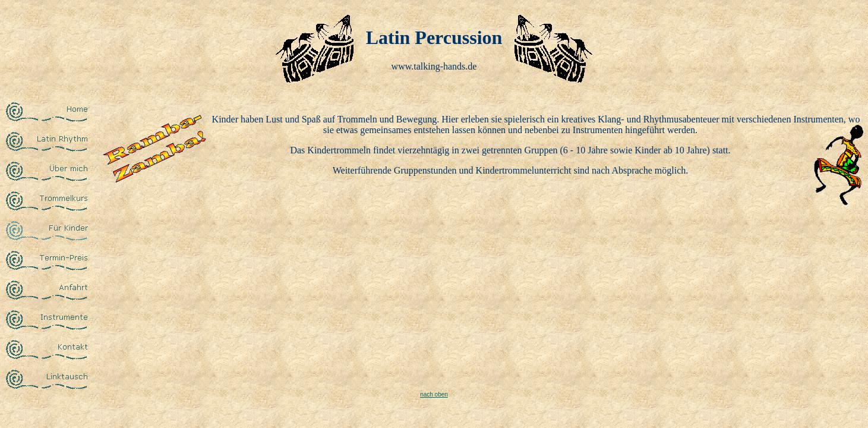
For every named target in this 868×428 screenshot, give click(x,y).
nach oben (434, 394)
